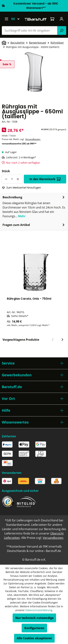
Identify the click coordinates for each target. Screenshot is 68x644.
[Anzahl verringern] (6, 179)
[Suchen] (62, 31)
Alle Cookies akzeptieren (34, 638)
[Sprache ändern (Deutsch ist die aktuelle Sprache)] (17, 19)
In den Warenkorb (45, 179)
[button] (34, 363)
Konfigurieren (34, 628)
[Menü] (6, 19)
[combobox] (30, 31)
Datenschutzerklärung (39, 610)
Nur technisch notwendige (34, 618)
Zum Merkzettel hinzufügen (21, 188)
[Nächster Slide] (62, 340)
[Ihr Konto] (62, 19)
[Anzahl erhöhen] (18, 179)
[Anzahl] (12, 179)
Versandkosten (33, 139)
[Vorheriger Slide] (53, 340)
